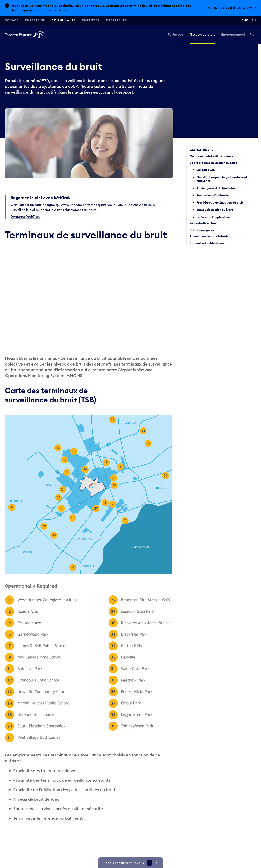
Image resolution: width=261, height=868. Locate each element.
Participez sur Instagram (229, 8)
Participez (175, 34)
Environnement (233, 34)
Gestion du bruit (202, 34)
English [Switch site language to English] (249, 20)
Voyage (12, 20)
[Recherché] (252, 35)
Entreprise (35, 20)
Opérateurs (117, 20)
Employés (91, 20)
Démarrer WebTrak (25, 216)
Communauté (63, 20)
